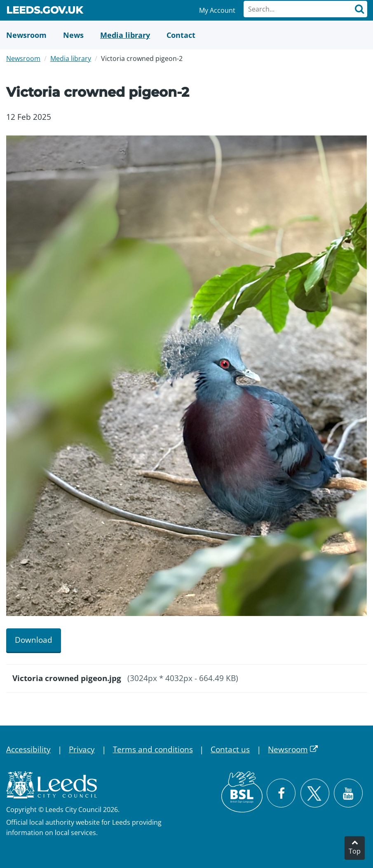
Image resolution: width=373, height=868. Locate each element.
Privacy (82, 749)
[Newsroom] (26, 35)
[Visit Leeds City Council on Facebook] (281, 793)
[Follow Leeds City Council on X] (315, 793)
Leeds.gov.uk (45, 12)
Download (34, 640)
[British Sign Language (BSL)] (242, 792)
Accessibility (28, 749)
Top (355, 851)
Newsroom (23, 58)
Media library (71, 58)
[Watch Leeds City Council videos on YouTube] (348, 793)
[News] (73, 35)
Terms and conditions (153, 749)
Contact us (230, 749)
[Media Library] (125, 35)
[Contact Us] (181, 35)
